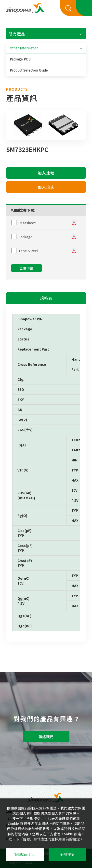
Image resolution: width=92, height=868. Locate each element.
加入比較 (46, 173)
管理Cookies (25, 855)
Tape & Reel (28, 251)
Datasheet (27, 223)
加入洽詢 (46, 187)
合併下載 (26, 269)
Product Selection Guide (29, 70)
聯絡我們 (46, 737)
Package (25, 237)
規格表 (46, 298)
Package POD (20, 59)
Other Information (24, 48)
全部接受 (67, 855)
